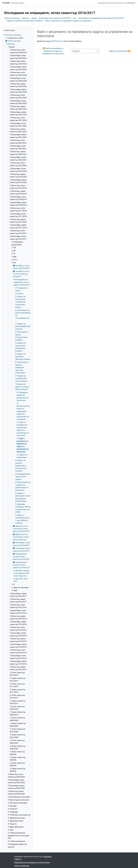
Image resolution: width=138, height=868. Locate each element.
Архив (34, 18)
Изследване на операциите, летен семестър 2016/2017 (101, 18)
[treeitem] (17, 441)
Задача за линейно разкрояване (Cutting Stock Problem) (21, 466)
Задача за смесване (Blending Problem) (23, 357)
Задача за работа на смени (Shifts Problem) (25, 21)
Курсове (26, 18)
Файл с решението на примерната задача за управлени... (69, 21)
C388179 (18, 859)
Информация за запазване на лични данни (32, 862)
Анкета (20, 294)
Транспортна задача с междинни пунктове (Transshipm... (22, 367)
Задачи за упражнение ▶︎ (120, 51)
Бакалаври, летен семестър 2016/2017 (55, 18)
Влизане (131, 3)
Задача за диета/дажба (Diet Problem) (23, 326)
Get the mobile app (22, 866)
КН (75, 18)
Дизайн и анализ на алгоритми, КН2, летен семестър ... (21, 573)
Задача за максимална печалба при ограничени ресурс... (20, 302)
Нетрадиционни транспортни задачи (23, 477)
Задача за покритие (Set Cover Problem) (21, 378)
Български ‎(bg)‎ (17, 3)
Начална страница (12, 18)
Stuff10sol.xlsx (57, 41)
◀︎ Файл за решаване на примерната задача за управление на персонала (53, 51)
